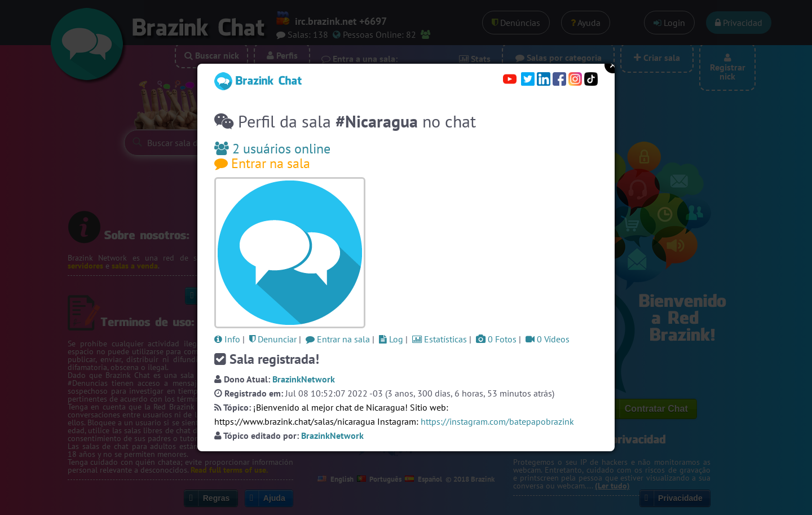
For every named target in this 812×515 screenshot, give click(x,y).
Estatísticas (440, 339)
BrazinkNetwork (304, 379)
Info (227, 339)
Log (391, 339)
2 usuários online (272, 149)
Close (613, 65)
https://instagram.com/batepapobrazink (497, 421)
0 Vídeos (548, 339)
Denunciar (273, 339)
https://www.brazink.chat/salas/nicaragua (295, 421)
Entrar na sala (262, 163)
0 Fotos (496, 339)
